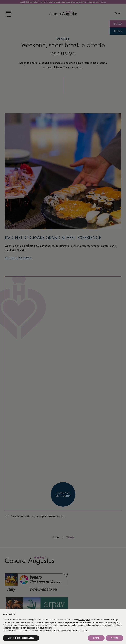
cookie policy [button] (115, 622)
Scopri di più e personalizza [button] (21, 638)
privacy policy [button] (84, 620)
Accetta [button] (115, 638)
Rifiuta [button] (96, 638)
